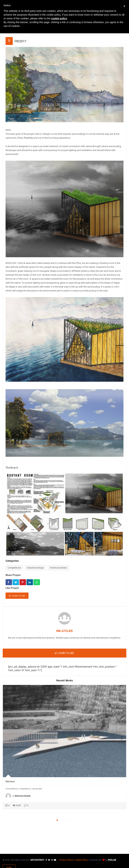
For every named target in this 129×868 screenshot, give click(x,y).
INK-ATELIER (64, 631)
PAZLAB (112, 860)
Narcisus (10, 781)
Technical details (58, 568)
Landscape (37, 789)
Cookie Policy (81, 860)
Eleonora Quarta (23, 796)
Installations (25, 789)
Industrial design (35, 568)
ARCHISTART (37, 860)
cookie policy (59, 18)
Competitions (14, 568)
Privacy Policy (66, 860)
